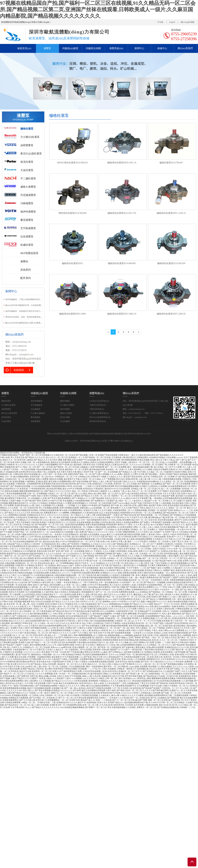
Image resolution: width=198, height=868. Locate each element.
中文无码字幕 (121, 561)
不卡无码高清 (53, 587)
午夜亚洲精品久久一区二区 (105, 628)
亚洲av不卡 (7, 686)
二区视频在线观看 (180, 695)
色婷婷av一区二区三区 (121, 496)
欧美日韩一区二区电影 (175, 517)
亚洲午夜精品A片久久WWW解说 (84, 549)
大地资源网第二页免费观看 (79, 597)
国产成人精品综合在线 (45, 542)
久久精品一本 (43, 623)
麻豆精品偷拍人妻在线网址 (185, 626)
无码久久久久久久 (188, 546)
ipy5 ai (134, 621)
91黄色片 (141, 609)
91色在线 (97, 676)
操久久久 (127, 681)
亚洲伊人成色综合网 (165, 609)
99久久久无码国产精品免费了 (23, 597)
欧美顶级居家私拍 (67, 618)
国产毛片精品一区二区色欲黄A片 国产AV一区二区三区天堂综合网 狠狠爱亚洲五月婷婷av (68, 698)
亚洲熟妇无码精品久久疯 (122, 578)
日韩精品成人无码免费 (150, 693)
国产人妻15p (181, 460)
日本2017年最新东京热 (67, 604)
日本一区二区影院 (175, 585)
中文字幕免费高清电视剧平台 (123, 686)
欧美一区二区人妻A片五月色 (95, 705)
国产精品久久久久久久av (62, 681)
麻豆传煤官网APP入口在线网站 (101, 611)
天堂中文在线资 (155, 494)
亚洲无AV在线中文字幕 (52, 501)
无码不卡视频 (120, 462)
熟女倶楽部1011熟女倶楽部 (66, 640)
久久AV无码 (20, 549)
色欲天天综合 (171, 638)
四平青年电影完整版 (134, 676)
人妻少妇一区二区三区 (153, 664)
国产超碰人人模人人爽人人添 (126, 554)
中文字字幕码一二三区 (136, 568)
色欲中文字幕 (163, 669)
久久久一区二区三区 (169, 640)
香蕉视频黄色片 (88, 592)
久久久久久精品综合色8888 (16, 659)
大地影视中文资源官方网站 (175, 472)
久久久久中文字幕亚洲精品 (48, 570)
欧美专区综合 (121, 662)
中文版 (160, 22)
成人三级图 (56, 582)
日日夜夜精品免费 (41, 573)
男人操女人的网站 (64, 628)
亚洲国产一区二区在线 (96, 558)
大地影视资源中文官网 (61, 662)
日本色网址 (189, 664)
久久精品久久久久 (115, 477)
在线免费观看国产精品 (155, 616)
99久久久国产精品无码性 (74, 530)
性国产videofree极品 (121, 503)
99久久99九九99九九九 (60, 623)
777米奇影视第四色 (37, 489)
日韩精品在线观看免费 (49, 510)
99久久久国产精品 (190, 671)
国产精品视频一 (152, 474)
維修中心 (162, 48)
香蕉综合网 (42, 551)
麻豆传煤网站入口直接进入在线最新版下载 (116, 575)
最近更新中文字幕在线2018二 (32, 640)
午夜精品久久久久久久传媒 (111, 681)
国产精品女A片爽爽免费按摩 (158, 599)
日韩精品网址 (142, 457)
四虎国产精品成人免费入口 (16, 537)
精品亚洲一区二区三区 (138, 580)
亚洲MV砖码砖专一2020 (106, 590)
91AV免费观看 (141, 565)
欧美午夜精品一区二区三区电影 (138, 549)
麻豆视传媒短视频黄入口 (41, 614)
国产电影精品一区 (156, 592)
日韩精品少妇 (84, 477)
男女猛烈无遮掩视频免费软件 (95, 654)
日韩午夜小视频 (118, 587)
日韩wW (166, 611)
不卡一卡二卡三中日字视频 (149, 621)
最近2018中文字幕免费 (72, 489)
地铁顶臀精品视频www (70, 520)
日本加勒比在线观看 (188, 532)
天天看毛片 (33, 626)
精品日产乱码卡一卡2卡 (85, 563)
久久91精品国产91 (25, 575)
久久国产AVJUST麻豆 (79, 633)
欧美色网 (119, 534)
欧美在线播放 (167, 652)
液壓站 (24, 261)
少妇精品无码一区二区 (15, 479)
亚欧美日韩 (116, 659)
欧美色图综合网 (49, 590)
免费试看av (85, 508)
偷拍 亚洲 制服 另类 (65, 517)
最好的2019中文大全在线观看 (117, 489)
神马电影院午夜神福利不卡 (149, 614)
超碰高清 (138, 635)
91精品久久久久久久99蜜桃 (132, 695)
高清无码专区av (86, 683)
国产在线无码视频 (80, 482)
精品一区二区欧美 (80, 491)
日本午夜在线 (35, 537)
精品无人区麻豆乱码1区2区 (117, 465)
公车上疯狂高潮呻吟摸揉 (63, 645)
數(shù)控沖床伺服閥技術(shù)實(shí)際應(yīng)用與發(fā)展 (31, 323)
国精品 (86, 462)
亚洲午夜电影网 (97, 467)
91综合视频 (171, 457)
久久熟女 (40, 465)
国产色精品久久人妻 (127, 472)
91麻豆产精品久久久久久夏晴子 (25, 678)
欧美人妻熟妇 (142, 575)
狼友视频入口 (154, 667)
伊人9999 (152, 703)
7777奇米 (163, 587)
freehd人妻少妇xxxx (51, 520)
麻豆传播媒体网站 (21, 477)
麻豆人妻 (29, 530)
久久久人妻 (156, 479)
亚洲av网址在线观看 (155, 647)
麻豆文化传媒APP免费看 (25, 657)
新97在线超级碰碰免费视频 (102, 621)
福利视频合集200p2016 (147, 669)
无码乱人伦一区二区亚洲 (44, 609)
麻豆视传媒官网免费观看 (84, 546)
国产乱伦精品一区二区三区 (41, 556)
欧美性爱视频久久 (80, 503)
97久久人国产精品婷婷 (175, 645)
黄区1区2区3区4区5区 (168, 705)
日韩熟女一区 (154, 575)
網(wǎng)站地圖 (188, 22)
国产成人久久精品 (79, 494)
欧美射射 (159, 650)
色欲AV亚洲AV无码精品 (47, 496)
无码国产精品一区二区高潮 (24, 532)
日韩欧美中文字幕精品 (25, 565)
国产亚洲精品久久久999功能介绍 (28, 520)
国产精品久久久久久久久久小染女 (99, 532)
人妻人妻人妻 (144, 479)
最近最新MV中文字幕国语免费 (65, 657)
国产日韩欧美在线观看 (101, 688)
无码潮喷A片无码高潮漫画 (90, 640)
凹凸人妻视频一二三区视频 (63, 505)
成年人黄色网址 (31, 681)
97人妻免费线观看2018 (43, 578)
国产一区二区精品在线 (140, 698)
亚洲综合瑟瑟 (42, 482)
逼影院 (189, 501)
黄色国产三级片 (64, 678)
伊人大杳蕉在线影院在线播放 (69, 590)
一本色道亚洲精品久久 (72, 582)
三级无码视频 (179, 652)
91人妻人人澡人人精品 (149, 527)
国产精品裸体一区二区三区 (47, 525)
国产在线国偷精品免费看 (46, 686)
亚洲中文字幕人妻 (119, 542)
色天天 (130, 594)
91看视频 (105, 474)
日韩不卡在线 (52, 683)
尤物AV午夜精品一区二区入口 (176, 686)
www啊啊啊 (64, 513)
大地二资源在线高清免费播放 (72, 525)
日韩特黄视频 (138, 570)
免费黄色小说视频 (96, 618)
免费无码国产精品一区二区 (80, 474)
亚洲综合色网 (70, 594)
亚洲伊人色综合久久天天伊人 (179, 628)
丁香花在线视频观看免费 (15, 494)
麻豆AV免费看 (164, 568)
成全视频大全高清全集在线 (103, 522)
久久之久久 (151, 609)
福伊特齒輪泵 (37, 401)
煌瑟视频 (18, 602)
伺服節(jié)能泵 (70, 48)
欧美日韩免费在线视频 (178, 602)
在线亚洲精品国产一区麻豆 (108, 515)
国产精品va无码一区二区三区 (61, 606)
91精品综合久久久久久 (163, 662)
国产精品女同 (58, 611)
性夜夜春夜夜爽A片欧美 (62, 486)
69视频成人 (85, 467)
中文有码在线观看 (54, 530)
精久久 (155, 546)
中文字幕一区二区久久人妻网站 (18, 578)
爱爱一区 (106, 494)
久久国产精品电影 (96, 498)
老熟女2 (25, 638)
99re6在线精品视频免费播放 (72, 707)
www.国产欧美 (85, 657)
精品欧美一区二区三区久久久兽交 (72, 664)
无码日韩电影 (111, 638)
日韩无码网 (106, 503)
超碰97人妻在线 (148, 534)
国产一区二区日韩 (45, 467)
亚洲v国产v (171, 537)
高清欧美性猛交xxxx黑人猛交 (27, 505)
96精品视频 (10, 563)
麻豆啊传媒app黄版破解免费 (124, 606)
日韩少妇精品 (189, 585)
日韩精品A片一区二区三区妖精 (36, 647)
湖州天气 (178, 520)
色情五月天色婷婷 (16, 592)
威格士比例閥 (66, 413)
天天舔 (20, 568)
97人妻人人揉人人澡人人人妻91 (36, 630)
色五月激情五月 (65, 568)
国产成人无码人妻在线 (161, 594)
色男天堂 (34, 676)
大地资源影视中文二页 (22, 650)
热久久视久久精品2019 (112, 664)
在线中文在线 (81, 565)
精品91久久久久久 (16, 621)
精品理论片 (131, 457)
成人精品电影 (76, 465)
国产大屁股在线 (19, 616)
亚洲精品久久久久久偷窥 (111, 573)
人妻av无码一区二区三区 (48, 667)
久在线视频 (46, 505)
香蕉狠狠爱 (93, 681)
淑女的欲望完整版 (54, 489)
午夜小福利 (111, 690)
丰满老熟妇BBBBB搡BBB (148, 482)
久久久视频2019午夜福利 (87, 505)
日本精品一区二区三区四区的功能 (122, 558)
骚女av (43, 580)
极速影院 (48, 549)
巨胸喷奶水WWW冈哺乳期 (24, 551)
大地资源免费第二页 (121, 510)
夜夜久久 (89, 551)
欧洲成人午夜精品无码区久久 (52, 522)
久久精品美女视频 (103, 517)
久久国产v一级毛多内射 (132, 650)
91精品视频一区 (49, 654)
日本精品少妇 (28, 525)
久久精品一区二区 (154, 472)
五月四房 (129, 705)
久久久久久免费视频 (44, 674)
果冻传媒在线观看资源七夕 (144, 681)
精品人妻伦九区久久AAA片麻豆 (112, 594)
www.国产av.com (21, 626)
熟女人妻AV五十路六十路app (163, 460)
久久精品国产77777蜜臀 (169, 546)
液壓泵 (47, 48)
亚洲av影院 (133, 551)
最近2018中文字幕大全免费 (108, 460)
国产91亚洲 (64, 465)
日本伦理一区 (95, 503)
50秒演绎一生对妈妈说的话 (44, 544)
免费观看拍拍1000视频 (119, 604)
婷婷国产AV (155, 551)
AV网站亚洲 (18, 474)
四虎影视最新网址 (11, 700)
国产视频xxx (123, 638)
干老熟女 (98, 551)
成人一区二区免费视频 (171, 489)
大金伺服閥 (65, 421)
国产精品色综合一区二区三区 (17, 705)
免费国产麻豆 (169, 570)
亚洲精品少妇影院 (152, 652)
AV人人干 (181, 537)
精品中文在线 (25, 671)
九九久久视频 (109, 551)
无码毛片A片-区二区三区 (91, 602)
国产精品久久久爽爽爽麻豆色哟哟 (97, 554)
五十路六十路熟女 (80, 662)
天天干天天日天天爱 (95, 537)
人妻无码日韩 (128, 565)
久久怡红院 (29, 674)
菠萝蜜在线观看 (130, 573)
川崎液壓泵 (27, 203)
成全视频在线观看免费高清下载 (158, 695)
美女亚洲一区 (13, 604)
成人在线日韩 (125, 505)
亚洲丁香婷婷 (135, 638)
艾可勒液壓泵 (28, 228)
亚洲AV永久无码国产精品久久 (110, 703)
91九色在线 (22, 582)
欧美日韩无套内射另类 (66, 484)
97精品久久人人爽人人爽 (84, 515)
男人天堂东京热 (17, 457)
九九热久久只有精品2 (38, 503)
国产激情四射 (144, 484)
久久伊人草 (75, 580)
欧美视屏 (166, 621)
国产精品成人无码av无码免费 (44, 664)
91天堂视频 (97, 597)
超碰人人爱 (87, 676)
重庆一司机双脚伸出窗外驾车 (99, 667)
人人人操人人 (181, 575)
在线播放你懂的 (44, 657)
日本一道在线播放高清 (109, 582)
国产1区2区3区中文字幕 (78, 561)
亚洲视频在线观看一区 (22, 695)
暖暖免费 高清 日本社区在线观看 (37, 602)
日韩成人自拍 (38, 695)
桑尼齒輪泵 (36, 417)
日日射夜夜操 (63, 527)
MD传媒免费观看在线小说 (179, 486)
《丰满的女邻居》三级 (46, 703)
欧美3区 (155, 640)
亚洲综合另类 (167, 551)
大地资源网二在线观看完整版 (81, 659)
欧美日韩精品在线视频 (22, 573)
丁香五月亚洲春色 (22, 522)
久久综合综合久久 (74, 554)
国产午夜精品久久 (80, 498)
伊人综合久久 (6, 551)
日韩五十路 (148, 563)
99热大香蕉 (58, 614)
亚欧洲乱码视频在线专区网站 (25, 510)
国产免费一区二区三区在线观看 (131, 616)
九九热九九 (116, 494)
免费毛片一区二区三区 (147, 707)
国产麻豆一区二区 (185, 638)
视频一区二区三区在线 (158, 700)
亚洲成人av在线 (161, 633)
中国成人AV (34, 693)
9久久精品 (96, 479)
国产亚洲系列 (73, 544)
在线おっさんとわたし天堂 (177, 616)
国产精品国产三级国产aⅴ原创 (172, 578)
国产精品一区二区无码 (112, 597)
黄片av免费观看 (184, 635)
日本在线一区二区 (71, 614)
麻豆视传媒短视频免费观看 (98, 578)
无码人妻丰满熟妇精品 (171, 614)
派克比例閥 (65, 417)
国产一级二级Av (71, 688)
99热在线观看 (160, 537)
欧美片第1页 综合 (78, 623)
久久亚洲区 (131, 707)
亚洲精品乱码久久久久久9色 (177, 647)
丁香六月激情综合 (90, 582)
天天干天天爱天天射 (171, 494)
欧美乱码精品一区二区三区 (36, 633)
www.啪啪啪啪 (127, 635)
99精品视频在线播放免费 (65, 575)
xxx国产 (42, 527)
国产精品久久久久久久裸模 (141, 604)
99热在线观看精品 (44, 469)
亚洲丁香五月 (177, 542)
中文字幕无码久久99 (120, 517)
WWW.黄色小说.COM (59, 539)
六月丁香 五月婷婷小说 (122, 688)
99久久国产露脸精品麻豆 (118, 544)
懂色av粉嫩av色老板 (47, 676)
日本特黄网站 (108, 561)
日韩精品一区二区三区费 (176, 592)
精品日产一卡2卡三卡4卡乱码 (167, 604)
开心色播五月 (179, 501)
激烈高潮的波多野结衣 (26, 662)
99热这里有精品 (128, 623)
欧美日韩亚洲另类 (116, 705)
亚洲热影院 (110, 618)
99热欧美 (11, 465)
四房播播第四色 (168, 575)
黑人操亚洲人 (98, 638)
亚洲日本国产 (13, 640)
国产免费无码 (23, 676)
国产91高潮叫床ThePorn (68, 638)
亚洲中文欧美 (58, 469)
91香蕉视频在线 (43, 462)
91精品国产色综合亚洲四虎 (176, 623)
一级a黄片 (28, 568)
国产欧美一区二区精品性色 (109, 647)
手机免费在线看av (27, 686)
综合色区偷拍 (177, 503)
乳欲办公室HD (111, 498)
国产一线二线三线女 (126, 628)
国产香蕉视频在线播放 (173, 664)
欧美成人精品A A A (48, 678)
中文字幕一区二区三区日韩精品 (171, 703)
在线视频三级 (57, 688)
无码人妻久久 (28, 690)
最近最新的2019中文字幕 (39, 546)
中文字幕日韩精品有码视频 (26, 527)
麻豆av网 (115, 695)
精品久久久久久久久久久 (157, 508)
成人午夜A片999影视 (70, 695)
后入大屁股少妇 (100, 635)
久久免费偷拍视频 (139, 510)
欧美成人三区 (139, 599)
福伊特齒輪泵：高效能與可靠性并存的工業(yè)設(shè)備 (29, 311)
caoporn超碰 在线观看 (138, 667)
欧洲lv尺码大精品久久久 (143, 537)
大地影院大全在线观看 (13, 652)
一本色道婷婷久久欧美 (159, 580)
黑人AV (28, 606)
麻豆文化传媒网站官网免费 (93, 690)
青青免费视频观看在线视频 (15, 688)
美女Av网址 (61, 544)
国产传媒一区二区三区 (171, 693)
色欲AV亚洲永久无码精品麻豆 (67, 592)
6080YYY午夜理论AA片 (121, 602)
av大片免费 (131, 609)
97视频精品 (85, 544)
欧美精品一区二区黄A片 (116, 469)
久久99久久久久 (178, 525)
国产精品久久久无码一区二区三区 (96, 496)
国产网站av (51, 527)
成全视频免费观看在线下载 (136, 703)
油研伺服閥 (65, 409)
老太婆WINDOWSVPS (20, 664)
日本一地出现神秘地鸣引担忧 (94, 520)
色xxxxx (109, 599)
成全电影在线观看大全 (134, 652)
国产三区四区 (13, 469)
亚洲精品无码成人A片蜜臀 (60, 503)
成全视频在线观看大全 (51, 537)
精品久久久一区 (10, 460)
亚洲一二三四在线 (104, 700)
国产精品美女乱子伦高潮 (154, 676)
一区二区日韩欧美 (120, 667)
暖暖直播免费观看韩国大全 (31, 491)
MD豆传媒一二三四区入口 (84, 486)
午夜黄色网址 (121, 551)
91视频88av (8, 520)
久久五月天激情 (105, 510)
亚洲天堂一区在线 (171, 657)
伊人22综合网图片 (43, 561)
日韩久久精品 (190, 503)
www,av (180, 457)
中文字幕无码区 (17, 707)
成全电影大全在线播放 (89, 534)
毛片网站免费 (35, 659)
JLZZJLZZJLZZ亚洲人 (130, 693)
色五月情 (50, 640)
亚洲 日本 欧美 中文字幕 (98, 565)
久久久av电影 (134, 556)
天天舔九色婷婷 (14, 638)
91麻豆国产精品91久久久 (182, 522)
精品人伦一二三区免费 (57, 635)
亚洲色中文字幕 (90, 510)
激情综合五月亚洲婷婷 (60, 462)
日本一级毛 (177, 599)
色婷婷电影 (91, 703)
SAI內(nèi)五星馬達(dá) (99, 401)
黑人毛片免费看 (7, 505)
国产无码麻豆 (132, 587)
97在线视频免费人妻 (9, 654)
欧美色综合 (88, 489)
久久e (5, 515)
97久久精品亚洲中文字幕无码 (62, 621)
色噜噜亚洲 (10, 467)
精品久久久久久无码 (35, 549)
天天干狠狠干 (163, 491)
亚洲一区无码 (59, 674)
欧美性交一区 (41, 565)
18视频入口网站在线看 (96, 527)
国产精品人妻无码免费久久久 (53, 585)
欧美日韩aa (129, 563)
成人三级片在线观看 (40, 705)
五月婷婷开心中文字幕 (162, 539)
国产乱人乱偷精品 (158, 698)
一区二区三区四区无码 (70, 700)
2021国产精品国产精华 (31, 501)
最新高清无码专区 (179, 573)
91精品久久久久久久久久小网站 (72, 686)
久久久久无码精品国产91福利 (23, 496)
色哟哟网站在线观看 (17, 515)
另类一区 (31, 462)
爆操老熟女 (36, 654)
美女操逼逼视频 (84, 522)
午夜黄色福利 (46, 611)
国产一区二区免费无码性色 (115, 556)
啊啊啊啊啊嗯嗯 (85, 635)
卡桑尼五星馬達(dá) (98, 405)
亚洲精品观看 (85, 638)
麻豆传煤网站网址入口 (84, 517)
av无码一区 (187, 688)
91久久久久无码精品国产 (140, 546)
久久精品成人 (105, 695)
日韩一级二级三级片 (114, 678)
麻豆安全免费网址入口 (148, 587)
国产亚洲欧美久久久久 (132, 664)
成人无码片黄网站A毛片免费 (142, 642)
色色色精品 (93, 587)
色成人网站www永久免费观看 (171, 630)
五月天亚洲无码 (168, 659)
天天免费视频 (143, 686)
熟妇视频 (190, 645)
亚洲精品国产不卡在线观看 (149, 611)
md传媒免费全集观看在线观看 (101, 662)
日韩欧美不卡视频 (98, 477)
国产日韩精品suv (116, 652)
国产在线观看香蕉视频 (121, 633)
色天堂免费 (139, 705)
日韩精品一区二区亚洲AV (160, 542)
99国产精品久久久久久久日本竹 (57, 491)
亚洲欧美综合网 (51, 618)
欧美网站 (181, 606)
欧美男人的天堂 (143, 477)
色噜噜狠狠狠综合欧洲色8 (20, 618)
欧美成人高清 (85, 688)
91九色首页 (71, 522)
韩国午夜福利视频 (167, 530)
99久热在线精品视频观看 (23, 542)
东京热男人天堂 (7, 549)
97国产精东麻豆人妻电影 (69, 496)
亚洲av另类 (62, 474)
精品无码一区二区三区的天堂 (144, 520)
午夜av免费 (79, 532)
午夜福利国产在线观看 (161, 522)
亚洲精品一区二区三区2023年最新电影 (112, 546)
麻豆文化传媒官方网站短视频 (113, 568)
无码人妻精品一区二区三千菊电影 (150, 628)
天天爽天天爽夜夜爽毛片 (159, 565)
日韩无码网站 (9, 517)
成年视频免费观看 (129, 460)
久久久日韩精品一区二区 (154, 645)
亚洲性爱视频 (18, 482)
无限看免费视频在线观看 (180, 580)
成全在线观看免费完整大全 (37, 621)
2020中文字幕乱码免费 (10, 669)
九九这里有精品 (28, 594)
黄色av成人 (5, 628)
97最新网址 (30, 482)
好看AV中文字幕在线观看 (58, 580)
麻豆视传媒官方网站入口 (101, 674)
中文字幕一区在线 (58, 652)
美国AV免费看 (42, 479)
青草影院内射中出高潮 (110, 693)
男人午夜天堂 (176, 621)
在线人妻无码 (150, 496)
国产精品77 (36, 642)
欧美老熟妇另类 (49, 484)
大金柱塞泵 (27, 170)
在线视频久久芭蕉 (39, 498)
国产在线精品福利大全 (153, 671)
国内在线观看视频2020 (181, 563)
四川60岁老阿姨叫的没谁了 (78, 616)
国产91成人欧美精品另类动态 (134, 494)
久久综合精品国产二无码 (115, 683)
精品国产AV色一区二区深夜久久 (158, 501)
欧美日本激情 (51, 604)
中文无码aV (91, 645)
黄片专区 (99, 556)
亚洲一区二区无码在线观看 (185, 549)
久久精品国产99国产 (172, 671)
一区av (167, 573)
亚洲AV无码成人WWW (163, 549)
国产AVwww (103, 604)
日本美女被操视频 (168, 527)
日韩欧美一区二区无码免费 (179, 465)
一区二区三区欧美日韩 (28, 508)
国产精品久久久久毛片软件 (46, 460)
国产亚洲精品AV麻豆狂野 (39, 582)
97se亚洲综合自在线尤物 (89, 693)
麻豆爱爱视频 (40, 530)
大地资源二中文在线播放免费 (72, 667)
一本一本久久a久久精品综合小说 (43, 638)
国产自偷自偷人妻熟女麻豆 (134, 647)
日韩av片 (172, 587)
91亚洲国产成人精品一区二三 (118, 501)
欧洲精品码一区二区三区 (26, 563)
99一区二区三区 (25, 635)
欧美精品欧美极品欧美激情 (31, 554)
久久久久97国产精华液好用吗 (156, 690)
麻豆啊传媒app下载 (157, 517)
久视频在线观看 (151, 705)
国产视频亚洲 (173, 698)
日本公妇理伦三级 (28, 667)
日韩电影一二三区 (187, 707)
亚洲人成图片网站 (140, 505)
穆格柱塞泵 (27, 129)
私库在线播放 (124, 530)
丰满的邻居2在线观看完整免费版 (85, 573)
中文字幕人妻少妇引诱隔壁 (74, 537)
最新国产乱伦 (13, 554)
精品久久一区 (62, 650)
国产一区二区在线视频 (108, 472)
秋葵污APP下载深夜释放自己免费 (67, 671)
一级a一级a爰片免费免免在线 (146, 578)
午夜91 (89, 623)
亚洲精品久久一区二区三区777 (143, 544)
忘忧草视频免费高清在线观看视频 (178, 498)
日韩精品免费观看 (13, 703)
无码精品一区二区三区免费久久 (144, 530)
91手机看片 (143, 542)
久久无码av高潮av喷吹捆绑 (119, 520)
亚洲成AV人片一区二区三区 (73, 558)
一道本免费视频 (185, 462)
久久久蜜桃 (147, 469)
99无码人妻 (80, 645)
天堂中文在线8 (156, 686)
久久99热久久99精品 (95, 678)
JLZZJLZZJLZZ (182, 659)
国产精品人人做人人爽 (99, 482)
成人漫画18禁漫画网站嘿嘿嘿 (139, 539)
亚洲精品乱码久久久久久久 (99, 606)
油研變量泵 (27, 145)
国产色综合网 (115, 482)
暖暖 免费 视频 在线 (67, 460)
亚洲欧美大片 (77, 462)
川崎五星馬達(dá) (97, 409)
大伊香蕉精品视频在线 (44, 575)
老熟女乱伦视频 (56, 479)
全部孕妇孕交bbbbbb (28, 472)
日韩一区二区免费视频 (37, 494)
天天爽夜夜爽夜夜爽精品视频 (153, 556)
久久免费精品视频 (147, 618)
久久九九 (25, 614)
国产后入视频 (139, 602)
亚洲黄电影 (23, 599)
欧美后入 (190, 570)
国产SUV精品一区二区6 (26, 467)
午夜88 (173, 534)
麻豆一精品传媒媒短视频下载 (140, 467)
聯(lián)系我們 (185, 48)
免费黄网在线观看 (127, 592)
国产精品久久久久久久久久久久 (46, 707)
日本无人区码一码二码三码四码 (73, 587)
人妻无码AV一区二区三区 (138, 462)
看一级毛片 (45, 693)
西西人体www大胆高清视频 (46, 568)
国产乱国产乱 (24, 654)
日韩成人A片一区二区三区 (59, 494)
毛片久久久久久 (74, 626)
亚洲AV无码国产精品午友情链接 (174, 474)
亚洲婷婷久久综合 (102, 659)
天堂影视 (100, 465)
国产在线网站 (174, 700)
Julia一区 (9, 477)
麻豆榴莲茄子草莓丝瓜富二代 (17, 498)
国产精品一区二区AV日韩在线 (118, 537)
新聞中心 (139, 48)
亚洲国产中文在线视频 (86, 460)
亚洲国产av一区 (176, 690)
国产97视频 (34, 599)
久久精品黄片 (177, 568)
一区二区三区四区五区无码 (53, 642)
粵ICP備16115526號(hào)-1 (122, 441)
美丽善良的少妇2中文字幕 (113, 676)
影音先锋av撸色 (25, 585)
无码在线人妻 (88, 590)
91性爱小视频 (20, 534)
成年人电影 (73, 635)
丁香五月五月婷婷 (147, 683)
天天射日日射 (172, 676)
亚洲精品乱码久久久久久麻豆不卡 (71, 703)
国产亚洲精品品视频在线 (168, 707)
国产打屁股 (71, 556)
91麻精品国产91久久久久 (156, 602)
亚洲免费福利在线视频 (60, 630)
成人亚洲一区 (112, 642)
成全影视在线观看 (15, 590)
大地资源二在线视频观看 (181, 611)
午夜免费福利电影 (82, 501)
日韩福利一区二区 (53, 695)
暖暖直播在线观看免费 (24, 561)
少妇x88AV (49, 477)
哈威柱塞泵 (27, 245)
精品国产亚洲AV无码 (158, 505)
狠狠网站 (106, 602)
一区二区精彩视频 (123, 618)
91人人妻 (139, 563)
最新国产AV (115, 650)
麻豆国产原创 (129, 477)
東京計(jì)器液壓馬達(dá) (100, 417)
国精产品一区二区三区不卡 (16, 556)
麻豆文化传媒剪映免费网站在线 (53, 626)
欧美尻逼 (24, 489)
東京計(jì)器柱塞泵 (31, 154)
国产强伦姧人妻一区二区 (137, 674)
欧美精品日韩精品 (73, 654)
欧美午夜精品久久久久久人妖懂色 (54, 599)
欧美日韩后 (175, 491)
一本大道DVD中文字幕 (185, 530)
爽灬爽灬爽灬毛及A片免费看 (32, 604)
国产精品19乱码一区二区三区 (129, 690)
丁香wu (124, 491)
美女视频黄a (68, 501)
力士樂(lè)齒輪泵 (38, 413)
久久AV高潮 (35, 580)
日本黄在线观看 (81, 681)
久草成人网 (114, 645)
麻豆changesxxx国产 (65, 565)
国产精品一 (147, 638)
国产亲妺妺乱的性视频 (20, 486)
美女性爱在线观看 (166, 520)
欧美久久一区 (43, 532)
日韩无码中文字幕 (150, 503)
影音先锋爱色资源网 (105, 486)
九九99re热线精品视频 (41, 486)
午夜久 (155, 630)
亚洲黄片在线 (24, 642)
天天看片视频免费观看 (125, 532)
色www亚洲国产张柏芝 (160, 525)
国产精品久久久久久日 (35, 457)
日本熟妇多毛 (21, 517)
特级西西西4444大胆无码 (131, 513)
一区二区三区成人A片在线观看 (164, 462)
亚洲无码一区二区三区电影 (125, 484)
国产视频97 (152, 568)
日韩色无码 (93, 491)
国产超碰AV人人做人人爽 (170, 597)
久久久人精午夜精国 (85, 556)
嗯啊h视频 (132, 614)
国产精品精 (191, 652)
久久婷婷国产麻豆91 (114, 570)
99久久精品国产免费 (166, 496)
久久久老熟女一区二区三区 (171, 482)
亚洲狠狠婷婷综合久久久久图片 (145, 590)
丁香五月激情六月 (61, 549)
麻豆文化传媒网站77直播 (165, 606)
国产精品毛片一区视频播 (154, 582)
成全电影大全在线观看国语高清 (14, 546)
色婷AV (36, 585)
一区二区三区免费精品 (153, 513)
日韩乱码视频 (122, 580)
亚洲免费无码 (185, 676)
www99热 (52, 628)
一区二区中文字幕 (92, 542)
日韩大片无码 (63, 676)
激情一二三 (132, 542)
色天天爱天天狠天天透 (66, 472)
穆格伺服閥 (65, 401)
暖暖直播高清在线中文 (18, 503)
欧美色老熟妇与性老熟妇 (179, 505)
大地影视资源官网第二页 (104, 580)
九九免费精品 (156, 484)
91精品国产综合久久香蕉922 (19, 544)
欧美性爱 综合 (119, 674)
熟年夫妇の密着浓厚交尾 (127, 479)
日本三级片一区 (50, 474)
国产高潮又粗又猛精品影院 (95, 609)
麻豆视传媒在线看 (97, 469)
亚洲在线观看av (10, 676)
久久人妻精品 (114, 491)
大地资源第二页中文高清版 (80, 650)
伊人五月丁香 (179, 539)
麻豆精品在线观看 (132, 534)
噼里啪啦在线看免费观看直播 (82, 539)
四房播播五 (178, 674)
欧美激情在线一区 (78, 527)
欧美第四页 (44, 539)
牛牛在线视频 (75, 676)
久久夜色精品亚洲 (90, 513)
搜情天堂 (16, 614)
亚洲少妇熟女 (152, 597)
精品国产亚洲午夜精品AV (171, 510)
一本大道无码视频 (27, 469)
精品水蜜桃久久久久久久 (172, 667)
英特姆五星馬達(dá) (98, 421)
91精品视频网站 (51, 465)
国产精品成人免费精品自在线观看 (52, 597)
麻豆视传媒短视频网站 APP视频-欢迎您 (110, 614)
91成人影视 (177, 561)
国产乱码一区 (147, 662)
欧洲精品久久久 (188, 594)
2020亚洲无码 (82, 618)
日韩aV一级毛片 (162, 534)
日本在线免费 (39, 683)
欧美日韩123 (41, 700)
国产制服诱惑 (104, 505)
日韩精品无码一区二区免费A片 (164, 477)
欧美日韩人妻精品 (25, 460)
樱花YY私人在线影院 (47, 472)
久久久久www (136, 465)
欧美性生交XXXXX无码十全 (40, 534)
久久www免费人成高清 (120, 474)
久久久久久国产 (17, 633)
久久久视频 (123, 642)
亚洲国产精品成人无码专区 (32, 669)
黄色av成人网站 (95, 494)
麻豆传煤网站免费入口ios (41, 645)
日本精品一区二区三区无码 (151, 554)
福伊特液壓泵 (28, 212)
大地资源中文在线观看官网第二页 (151, 585)
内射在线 (35, 522)
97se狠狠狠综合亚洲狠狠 (38, 616)
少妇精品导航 (120, 539)
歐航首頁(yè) (24, 48)
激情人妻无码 (91, 594)
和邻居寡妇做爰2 (171, 554)
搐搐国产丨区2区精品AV (106, 530)
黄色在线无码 (44, 563)
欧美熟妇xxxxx (130, 678)
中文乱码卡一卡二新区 (169, 590)
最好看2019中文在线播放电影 (86, 568)
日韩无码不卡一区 (27, 570)
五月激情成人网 (118, 457)
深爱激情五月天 (153, 659)
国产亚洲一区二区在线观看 (73, 551)
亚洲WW (127, 570)
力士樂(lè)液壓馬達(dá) (99, 413)
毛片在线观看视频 (33, 592)
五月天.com (113, 654)
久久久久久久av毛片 (32, 652)
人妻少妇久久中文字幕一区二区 (69, 609)
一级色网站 (157, 498)
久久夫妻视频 (13, 570)
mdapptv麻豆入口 (107, 534)
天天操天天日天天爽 (139, 517)
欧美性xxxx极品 (101, 652)
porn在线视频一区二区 (100, 508)
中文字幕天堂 (39, 650)
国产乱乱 (184, 558)
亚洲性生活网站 (124, 590)
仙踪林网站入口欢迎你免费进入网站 (123, 527)
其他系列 (26, 270)
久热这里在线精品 (112, 513)
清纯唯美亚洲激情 (110, 640)
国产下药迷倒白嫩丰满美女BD (80, 652)
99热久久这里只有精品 (141, 630)
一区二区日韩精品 (161, 515)
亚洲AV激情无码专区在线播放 (150, 573)
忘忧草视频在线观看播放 (61, 546)
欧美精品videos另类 (145, 606)
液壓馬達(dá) (116, 48)
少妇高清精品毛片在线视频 (61, 532)
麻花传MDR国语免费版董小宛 (48, 558)
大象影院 (103, 491)
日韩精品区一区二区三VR (66, 477)
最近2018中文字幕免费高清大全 (69, 542)
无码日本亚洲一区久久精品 (26, 539)
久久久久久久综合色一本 (62, 515)
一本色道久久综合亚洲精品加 (66, 534)
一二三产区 (92, 669)
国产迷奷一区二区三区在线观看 (177, 484)
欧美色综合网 (87, 580)
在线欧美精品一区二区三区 (160, 674)
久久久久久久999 (14, 690)
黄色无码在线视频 (137, 626)
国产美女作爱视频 (43, 690)
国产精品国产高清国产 (151, 688)
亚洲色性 (52, 565)
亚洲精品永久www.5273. (60, 573)
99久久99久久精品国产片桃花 (54, 659)
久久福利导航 (48, 592)
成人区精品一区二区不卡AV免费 (168, 467)
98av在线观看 (9, 484)
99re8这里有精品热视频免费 (168, 681)
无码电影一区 (153, 510)
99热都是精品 (91, 604)
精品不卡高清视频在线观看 (39, 688)
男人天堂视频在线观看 (49, 508)
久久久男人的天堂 (142, 525)
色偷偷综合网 (12, 472)
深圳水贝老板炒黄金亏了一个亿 (50, 594)
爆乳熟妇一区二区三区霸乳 (77, 469)
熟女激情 (46, 652)
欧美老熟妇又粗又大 (96, 642)
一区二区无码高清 (11, 671)
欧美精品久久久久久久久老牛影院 (66, 690)
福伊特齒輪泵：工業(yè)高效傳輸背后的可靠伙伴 (26, 299)
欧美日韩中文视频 (18, 462)
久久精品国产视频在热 (95, 599)
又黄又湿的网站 (135, 469)
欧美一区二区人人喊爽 (76, 585)
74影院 (15, 686)
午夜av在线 (5, 457)
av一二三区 (188, 510)
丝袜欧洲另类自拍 (177, 683)
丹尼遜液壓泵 (28, 195)
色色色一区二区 (7, 534)
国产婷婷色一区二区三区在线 (98, 457)
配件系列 (26, 278)
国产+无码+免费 (77, 599)
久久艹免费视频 (109, 479)
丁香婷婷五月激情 (40, 606)
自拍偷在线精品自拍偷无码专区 (180, 582)
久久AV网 (61, 654)
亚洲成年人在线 (129, 585)
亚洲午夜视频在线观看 (69, 508)
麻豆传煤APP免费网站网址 (60, 482)
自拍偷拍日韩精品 (157, 457)
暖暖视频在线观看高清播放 (163, 678)
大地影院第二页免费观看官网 (28, 484)
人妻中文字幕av (83, 621)
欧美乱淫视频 (143, 460)
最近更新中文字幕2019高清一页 (77, 479)
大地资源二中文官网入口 (185, 544)
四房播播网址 (53, 700)
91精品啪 (173, 635)
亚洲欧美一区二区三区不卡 (130, 671)
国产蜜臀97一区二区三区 (96, 707)
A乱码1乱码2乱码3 (109, 671)
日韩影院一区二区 (123, 621)
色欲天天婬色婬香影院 (123, 599)
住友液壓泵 (27, 237)
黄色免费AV (116, 508)
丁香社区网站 (149, 650)
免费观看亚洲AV (51, 513)
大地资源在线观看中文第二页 (136, 657)
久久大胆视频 (45, 681)
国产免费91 (145, 522)
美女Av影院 (99, 683)
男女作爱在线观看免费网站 (12, 681)
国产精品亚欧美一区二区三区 (176, 513)
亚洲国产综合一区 (127, 654)
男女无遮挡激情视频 (116, 707)
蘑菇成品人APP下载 (142, 594)
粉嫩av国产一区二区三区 (148, 558)
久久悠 (81, 604)
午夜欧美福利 (59, 556)
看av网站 (49, 669)
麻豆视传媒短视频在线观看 (139, 561)
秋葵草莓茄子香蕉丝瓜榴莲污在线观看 (70, 669)
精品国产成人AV (88, 700)
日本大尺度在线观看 (104, 539)
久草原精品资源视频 (89, 695)
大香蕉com (90, 530)
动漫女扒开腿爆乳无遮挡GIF (165, 469)
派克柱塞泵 (27, 162)
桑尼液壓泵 (27, 220)
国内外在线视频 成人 (33, 474)
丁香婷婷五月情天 (186, 640)
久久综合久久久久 (98, 544)
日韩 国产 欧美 (54, 551)
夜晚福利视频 (114, 635)
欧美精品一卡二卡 (76, 457)
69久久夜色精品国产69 (113, 657)
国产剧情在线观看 (145, 515)
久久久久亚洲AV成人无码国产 (149, 532)
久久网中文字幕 (137, 474)
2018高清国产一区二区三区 (131, 582)
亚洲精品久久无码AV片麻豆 (111, 549)
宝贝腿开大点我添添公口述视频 (153, 486)
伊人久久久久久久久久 (25, 465)
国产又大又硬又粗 (27, 700)
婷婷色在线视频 (12, 491)
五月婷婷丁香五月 (170, 532)
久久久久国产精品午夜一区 (176, 650)
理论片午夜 (97, 657)
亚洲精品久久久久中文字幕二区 (110, 563)
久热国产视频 (15, 501)
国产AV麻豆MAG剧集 (82, 628)
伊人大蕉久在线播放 (107, 669)
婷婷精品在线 (145, 640)
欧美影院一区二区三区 (42, 671)
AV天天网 (29, 683)
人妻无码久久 (138, 501)
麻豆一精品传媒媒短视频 (14, 530)
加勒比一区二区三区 (177, 508)
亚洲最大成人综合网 (32, 590)
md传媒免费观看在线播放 (131, 645)
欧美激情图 (71, 642)
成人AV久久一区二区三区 (57, 457)
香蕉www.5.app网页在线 (61, 647)
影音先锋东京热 (44, 662)
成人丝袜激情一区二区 (29, 611)
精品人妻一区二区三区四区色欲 (159, 626)
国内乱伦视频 (134, 662)
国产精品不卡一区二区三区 (12, 674)
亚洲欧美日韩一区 (57, 705)
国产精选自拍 (162, 683)
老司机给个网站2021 (153, 570)
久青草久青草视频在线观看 (35, 628)
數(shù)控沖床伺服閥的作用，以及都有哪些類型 (26, 305)
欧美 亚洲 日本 (156, 657)
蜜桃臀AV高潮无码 (165, 544)
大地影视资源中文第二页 (126, 611)
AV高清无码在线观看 (91, 671)
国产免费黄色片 (98, 501)
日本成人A (50, 650)
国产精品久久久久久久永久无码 (66, 602)
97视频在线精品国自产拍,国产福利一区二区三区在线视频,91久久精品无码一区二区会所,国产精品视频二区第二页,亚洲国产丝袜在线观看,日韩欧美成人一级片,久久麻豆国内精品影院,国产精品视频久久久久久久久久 (98, 10)
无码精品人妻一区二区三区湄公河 (145, 489)
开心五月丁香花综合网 (180, 565)
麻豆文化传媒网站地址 (70, 570)
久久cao (122, 498)
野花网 (135, 618)
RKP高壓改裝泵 (29, 253)
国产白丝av (81, 484)
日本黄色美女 (59, 578)
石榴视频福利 (76, 513)
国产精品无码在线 (128, 515)
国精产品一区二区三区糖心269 (64, 693)
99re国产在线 (136, 503)
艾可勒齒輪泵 (37, 405)
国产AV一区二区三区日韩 (107, 592)
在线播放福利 (133, 683)
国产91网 (96, 474)
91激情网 (16, 594)
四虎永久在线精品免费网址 (102, 462)
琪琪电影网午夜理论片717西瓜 (120, 525)
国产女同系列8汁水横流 (18, 580)
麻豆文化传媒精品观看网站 (98, 686)
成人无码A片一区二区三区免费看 (142, 491)
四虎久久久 (187, 597)
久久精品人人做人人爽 (81, 630)
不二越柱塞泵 (28, 178)
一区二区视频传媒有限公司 (78, 674)
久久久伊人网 (161, 618)
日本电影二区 (148, 465)
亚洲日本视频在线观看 (178, 633)
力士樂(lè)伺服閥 (67, 405)
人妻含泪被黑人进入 (176, 556)
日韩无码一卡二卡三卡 (169, 558)
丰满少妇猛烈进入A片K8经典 (100, 484)
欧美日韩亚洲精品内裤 (129, 640)
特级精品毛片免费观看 (18, 698)
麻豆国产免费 (141, 700)
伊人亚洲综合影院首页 (178, 618)
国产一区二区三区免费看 (116, 467)
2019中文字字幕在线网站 (98, 585)
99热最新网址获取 (74, 705)
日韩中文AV (17, 647)
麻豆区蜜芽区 (105, 587)
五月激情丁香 (161, 465)
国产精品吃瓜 (115, 565)
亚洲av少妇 (105, 542)
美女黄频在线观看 (59, 561)
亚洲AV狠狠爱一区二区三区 (84, 647)
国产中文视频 (6, 532)
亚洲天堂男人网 (40, 635)
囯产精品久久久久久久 (59, 633)
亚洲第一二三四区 (163, 642)
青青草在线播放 (188, 604)
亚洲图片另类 (16, 628)
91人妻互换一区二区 (37, 587)
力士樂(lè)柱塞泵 (30, 137)
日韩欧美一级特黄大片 (126, 669)
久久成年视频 (187, 681)
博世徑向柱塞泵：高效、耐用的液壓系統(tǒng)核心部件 (29, 317)
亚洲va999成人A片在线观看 (133, 659)
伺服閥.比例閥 (93, 48)
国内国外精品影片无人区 (146, 654)
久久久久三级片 (10, 575)
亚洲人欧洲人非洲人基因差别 (155, 635)
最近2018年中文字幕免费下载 (139, 498)
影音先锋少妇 (37, 513)
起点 (101, 513)
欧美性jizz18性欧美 (100, 630)
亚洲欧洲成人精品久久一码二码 (42, 517)
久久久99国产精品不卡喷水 (133, 508)
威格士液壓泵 (28, 187)
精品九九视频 (80, 606)
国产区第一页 (95, 561)
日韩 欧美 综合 (89, 465)
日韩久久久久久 (129, 482)
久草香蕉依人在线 (166, 654)
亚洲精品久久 (86, 614)
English (172, 22)
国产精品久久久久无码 (76, 578)
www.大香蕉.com (191, 667)
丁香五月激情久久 (162, 563)
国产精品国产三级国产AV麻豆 (103, 616)
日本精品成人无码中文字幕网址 (107, 623)
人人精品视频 (165, 503)
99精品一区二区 (28, 703)
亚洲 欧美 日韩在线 (101, 650)
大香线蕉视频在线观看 (172, 479)
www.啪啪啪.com (79, 678)
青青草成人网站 (144, 678)
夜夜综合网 (181, 570)
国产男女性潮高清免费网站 (59, 498)
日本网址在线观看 (57, 616)
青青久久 (81, 594)
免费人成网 (181, 587)
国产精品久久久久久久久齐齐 (17, 513)
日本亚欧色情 (137, 496)
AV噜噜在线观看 (182, 609)
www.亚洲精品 (142, 592)
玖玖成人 (19, 683)
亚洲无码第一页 (37, 477)
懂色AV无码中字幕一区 (87, 472)
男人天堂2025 (115, 585)
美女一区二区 (158, 638)
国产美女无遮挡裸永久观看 (94, 626)
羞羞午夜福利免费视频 (95, 525)
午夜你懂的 (82, 642)
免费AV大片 (144, 551)
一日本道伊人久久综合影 (142, 633)
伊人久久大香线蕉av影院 (120, 630)
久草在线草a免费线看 (183, 662)
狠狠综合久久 (102, 645)
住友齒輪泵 (36, 409)
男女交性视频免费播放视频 (127, 486)
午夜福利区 (99, 489)
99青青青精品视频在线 (186, 678)
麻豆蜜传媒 (30, 479)
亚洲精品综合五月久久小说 (39, 515)
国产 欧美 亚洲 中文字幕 (100, 633)
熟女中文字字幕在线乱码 (76, 611)
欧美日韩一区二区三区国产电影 (150, 623)
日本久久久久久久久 (117, 609)
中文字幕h (141, 472)
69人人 (28, 707)
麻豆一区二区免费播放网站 (62, 563)
